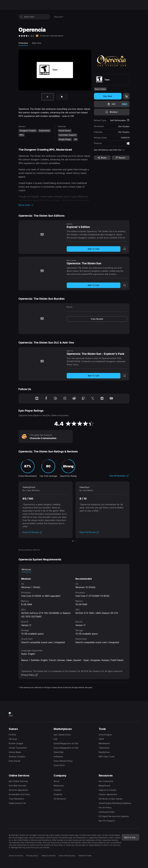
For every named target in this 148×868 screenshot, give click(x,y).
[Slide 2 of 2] (62, 97)
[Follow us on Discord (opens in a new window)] (37, 399)
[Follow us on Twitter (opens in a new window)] (93, 399)
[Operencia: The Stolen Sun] (42, 271)
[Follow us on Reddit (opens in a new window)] (74, 399)
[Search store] (21, 17)
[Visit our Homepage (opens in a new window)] (55, 399)
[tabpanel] (74, 608)
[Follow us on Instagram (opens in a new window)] (65, 399)
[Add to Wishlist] (112, 112)
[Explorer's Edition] (42, 234)
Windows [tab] (26, 569)
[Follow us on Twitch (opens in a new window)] (83, 399)
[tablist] (74, 569)
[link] (97, 319)
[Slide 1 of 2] (73, 541)
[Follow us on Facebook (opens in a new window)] (46, 399)
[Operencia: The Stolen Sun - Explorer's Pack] (42, 361)
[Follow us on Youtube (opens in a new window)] (111, 399)
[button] (55, 205)
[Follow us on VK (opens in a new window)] (102, 399)
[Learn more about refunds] (128, 120)
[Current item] (48, 97)
